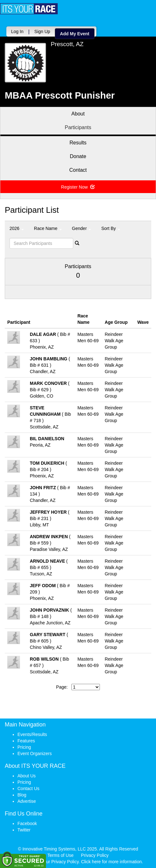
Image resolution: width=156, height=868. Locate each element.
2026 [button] (17, 228)
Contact (78, 170)
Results (78, 143)
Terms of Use (61, 855)
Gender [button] (82, 228)
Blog (22, 795)
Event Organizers (35, 753)
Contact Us (28, 788)
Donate (78, 156)
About (78, 114)
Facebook (27, 823)
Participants (78, 127)
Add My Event (75, 34)
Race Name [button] (48, 228)
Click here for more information (111, 862)
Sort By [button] (111, 228)
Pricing (24, 747)
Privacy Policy (95, 855)
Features (26, 741)
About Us (27, 776)
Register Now (78, 187)
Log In (17, 31)
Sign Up (42, 31)
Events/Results (32, 734)
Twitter (24, 830)
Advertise (27, 801)
